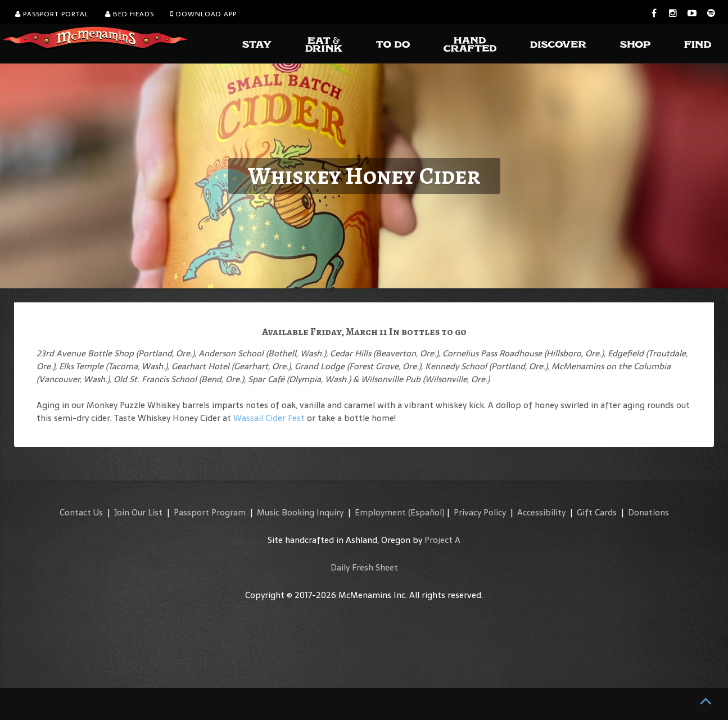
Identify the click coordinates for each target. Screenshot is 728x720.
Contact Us (81, 512)
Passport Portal (52, 14)
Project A (442, 540)
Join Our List (138, 512)
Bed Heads (130, 14)
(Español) (426, 512)
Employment (380, 512)
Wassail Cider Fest (269, 418)
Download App (204, 14)
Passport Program (210, 512)
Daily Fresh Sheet (364, 567)
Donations (648, 512)
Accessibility (541, 512)
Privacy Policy (480, 512)
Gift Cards (597, 512)
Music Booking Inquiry (300, 512)
